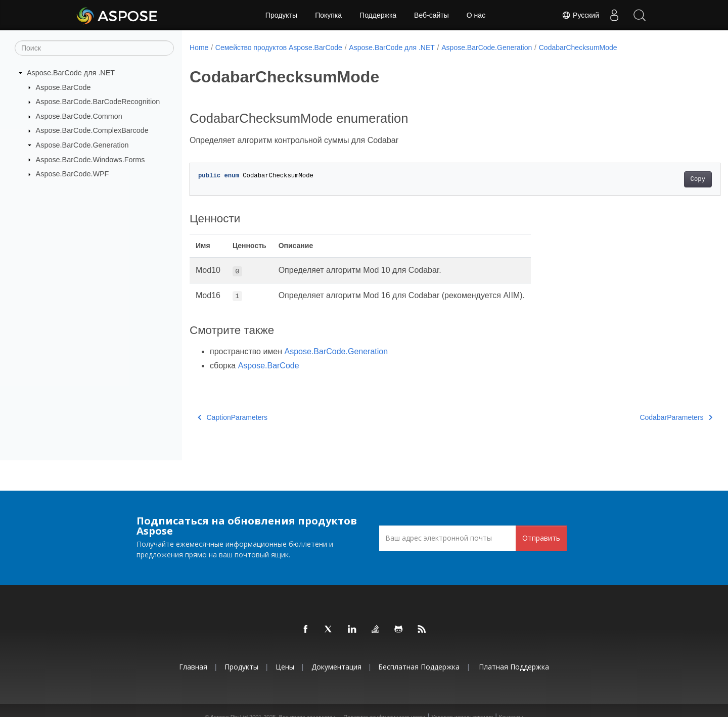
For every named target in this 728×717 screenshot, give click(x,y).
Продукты (281, 15)
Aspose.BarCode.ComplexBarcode (92, 130)
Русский (580, 15)
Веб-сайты (431, 15)
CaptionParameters (233, 417)
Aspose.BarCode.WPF (73, 174)
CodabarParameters (640, 417)
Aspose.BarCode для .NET (71, 73)
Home (199, 47)
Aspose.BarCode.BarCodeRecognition (98, 102)
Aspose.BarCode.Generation (82, 145)
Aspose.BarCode (63, 87)
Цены (285, 667)
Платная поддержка (514, 667)
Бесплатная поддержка (419, 667)
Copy (661, 179)
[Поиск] (94, 48)
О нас (476, 15)
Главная (193, 667)
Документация (336, 667)
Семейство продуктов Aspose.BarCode (279, 47)
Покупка (328, 15)
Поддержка (378, 15)
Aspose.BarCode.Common (79, 116)
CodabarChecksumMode (578, 47)
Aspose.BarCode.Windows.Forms (90, 159)
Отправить (541, 538)
